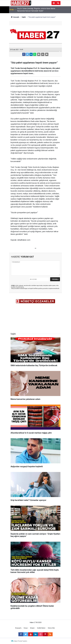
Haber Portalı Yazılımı (20, 641)
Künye (26, 628)
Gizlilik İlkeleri (41, 628)
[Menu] (54, 3)
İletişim (32, 628)
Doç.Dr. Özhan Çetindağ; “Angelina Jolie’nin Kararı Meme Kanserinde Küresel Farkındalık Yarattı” (36, 10)
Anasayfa (18, 628)
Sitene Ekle (51, 628)
